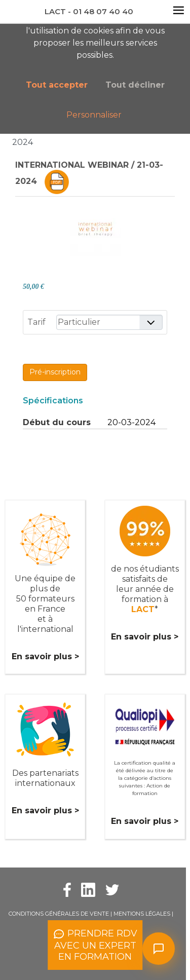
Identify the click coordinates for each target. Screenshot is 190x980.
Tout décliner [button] (135, 85)
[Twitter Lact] (112, 889)
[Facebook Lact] (67, 889)
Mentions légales (142, 914)
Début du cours (57, 422)
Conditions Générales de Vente (59, 914)
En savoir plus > (45, 656)
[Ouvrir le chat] (159, 949)
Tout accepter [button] (57, 85)
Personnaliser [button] (94, 115)
